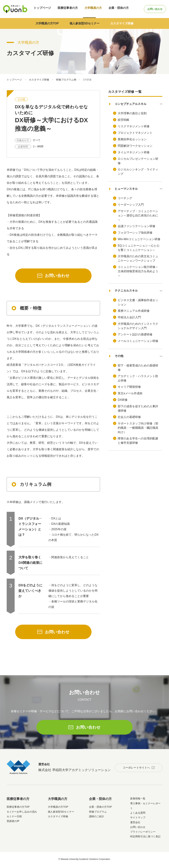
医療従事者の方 (64, 9)
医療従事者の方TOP (18, 809)
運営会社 (135, 824)
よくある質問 (138, 815)
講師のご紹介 (97, 818)
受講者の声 (13, 823)
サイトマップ (138, 819)
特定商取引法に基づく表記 (145, 838)
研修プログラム (98, 813)
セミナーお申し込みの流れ (22, 813)
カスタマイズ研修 (122, 23)
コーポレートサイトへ (135, 769)
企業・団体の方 (112, 9)
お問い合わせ (152, 9)
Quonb (15, 9)
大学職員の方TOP (47, 23)
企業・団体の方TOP (100, 809)
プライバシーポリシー (143, 834)
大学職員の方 (88, 9)
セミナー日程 (14, 818)
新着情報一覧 (138, 800)
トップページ (41, 9)
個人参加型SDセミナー (84, 23)
